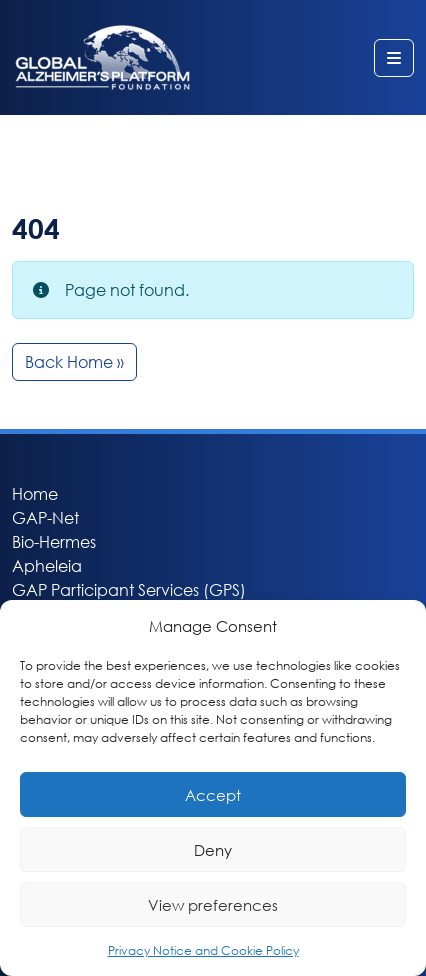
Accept (213, 795)
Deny (213, 850)
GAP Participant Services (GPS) (129, 589)
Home (35, 493)
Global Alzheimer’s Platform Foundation (102, 57)
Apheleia (47, 565)
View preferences (213, 905)
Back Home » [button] (74, 361)
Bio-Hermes (54, 541)
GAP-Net (45, 517)
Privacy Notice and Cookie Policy (203, 950)
